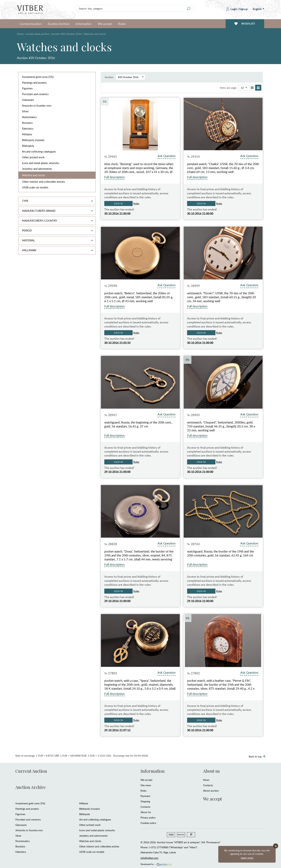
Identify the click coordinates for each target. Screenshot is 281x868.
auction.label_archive (38, 34)
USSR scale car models (35, 187)
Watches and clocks (34, 175)
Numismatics (29, 117)
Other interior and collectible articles (43, 182)
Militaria (27, 134)
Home (20, 34)
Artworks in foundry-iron (37, 106)
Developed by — (156, 863)
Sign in (118, 203)
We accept (105, 24)
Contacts (145, 807)
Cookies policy (148, 823)
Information (84, 24)
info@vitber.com (149, 858)
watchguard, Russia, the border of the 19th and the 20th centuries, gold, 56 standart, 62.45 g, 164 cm (221, 553)
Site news (146, 785)
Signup (243, 9)
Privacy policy (148, 817)
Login (232, 9)
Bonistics (27, 123)
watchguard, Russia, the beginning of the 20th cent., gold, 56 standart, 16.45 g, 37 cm (138, 424)
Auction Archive (59, 24)
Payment (145, 796)
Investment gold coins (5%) (38, 77)
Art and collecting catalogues (39, 151)
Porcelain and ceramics (35, 94)
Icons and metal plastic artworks (41, 163)
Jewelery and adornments (37, 169)
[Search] (189, 9)
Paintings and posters (34, 83)
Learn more (247, 858)
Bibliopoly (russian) (33, 140)
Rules (122, 24)
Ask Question (166, 156)
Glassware (28, 100)
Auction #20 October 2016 (66, 34)
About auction (211, 791)
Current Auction (31, 24)
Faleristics (28, 128)
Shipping (145, 801)
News (206, 780)
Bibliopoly (28, 146)
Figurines (27, 88)
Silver (25, 111)
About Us (146, 812)
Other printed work (33, 157)
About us (211, 771)
